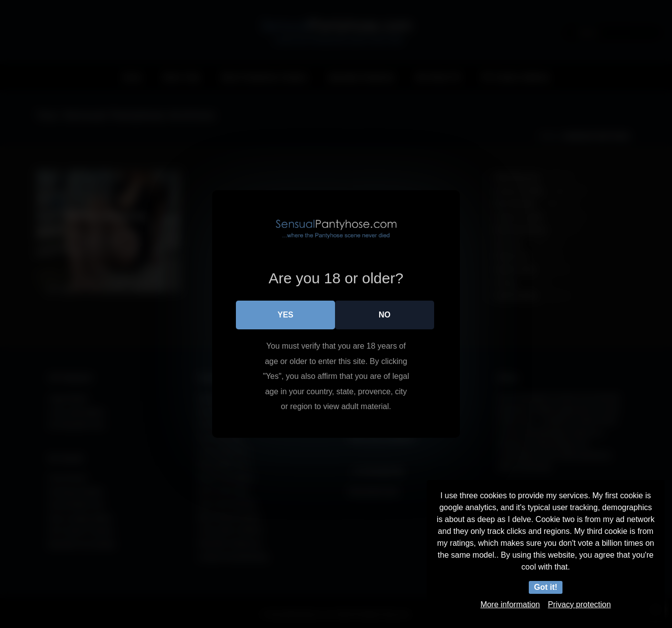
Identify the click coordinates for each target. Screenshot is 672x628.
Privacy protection (579, 604)
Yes (285, 315)
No (385, 315)
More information (510, 604)
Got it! (545, 587)
